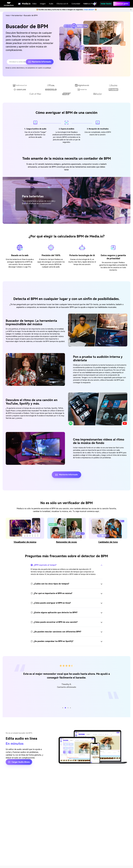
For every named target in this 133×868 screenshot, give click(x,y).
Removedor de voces (66, 542)
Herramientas (17, 15)
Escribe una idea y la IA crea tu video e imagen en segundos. (66, 10)
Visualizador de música (25, 542)
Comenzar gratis (122, 4)
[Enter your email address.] (18, 62)
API (86, 4)
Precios (94, 4)
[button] (22, 203)
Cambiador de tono (108, 542)
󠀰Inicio (8, 15)
